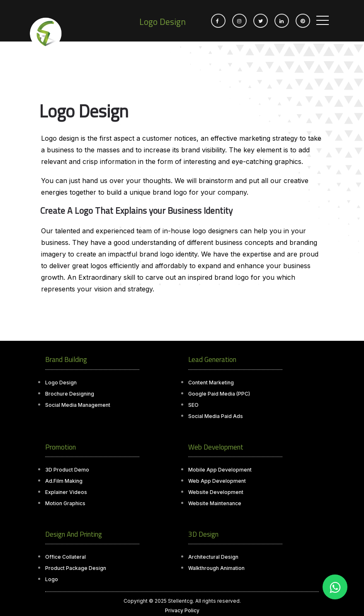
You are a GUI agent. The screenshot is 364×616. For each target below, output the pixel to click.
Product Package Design (76, 568)
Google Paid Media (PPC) (219, 394)
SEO (193, 405)
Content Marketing (211, 383)
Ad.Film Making (64, 481)
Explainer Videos (66, 492)
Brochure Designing (70, 394)
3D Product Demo (67, 470)
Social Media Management (78, 405)
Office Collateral (66, 557)
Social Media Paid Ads (216, 416)
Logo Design (61, 383)
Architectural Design (213, 557)
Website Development (216, 492)
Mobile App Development (220, 470)
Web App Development (217, 481)
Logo (52, 579)
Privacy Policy (182, 610)
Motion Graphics (65, 503)
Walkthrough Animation (216, 568)
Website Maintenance (215, 503)
